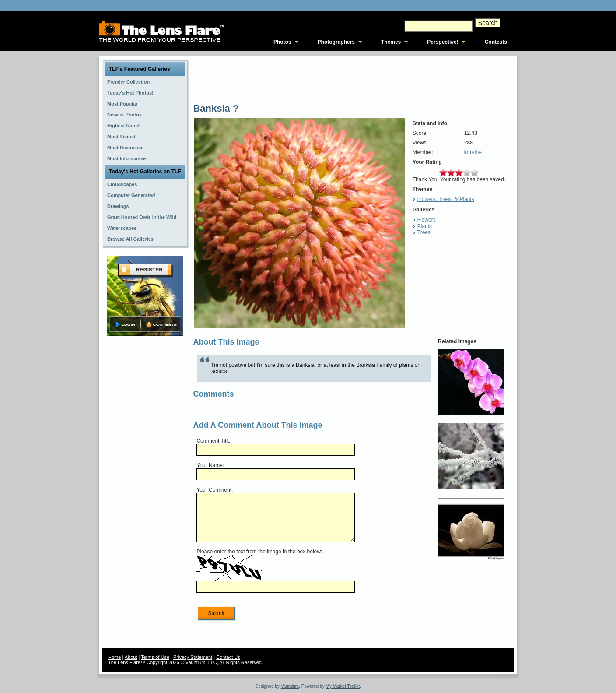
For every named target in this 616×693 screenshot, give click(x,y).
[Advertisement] (145, 476)
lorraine (473, 152)
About (131, 657)
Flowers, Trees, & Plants (446, 199)
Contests (496, 42)
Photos (282, 42)
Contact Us (228, 657)
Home (114, 657)
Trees (424, 232)
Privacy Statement (193, 657)
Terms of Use (155, 657)
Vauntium (290, 686)
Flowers (427, 220)
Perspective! (443, 42)
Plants (425, 226)
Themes (391, 42)
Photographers (336, 42)
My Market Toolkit (343, 686)
